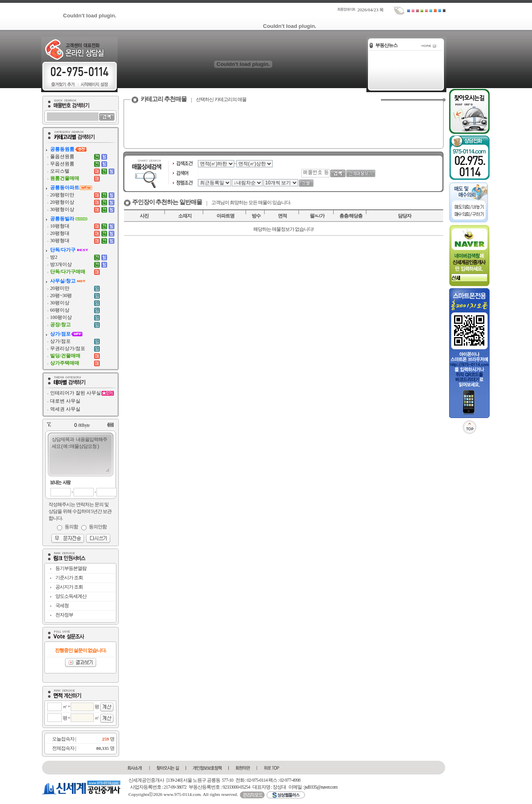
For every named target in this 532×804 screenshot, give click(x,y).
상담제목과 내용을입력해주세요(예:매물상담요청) (80, 454)
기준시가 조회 (69, 578)
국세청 (62, 606)
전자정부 (64, 615)
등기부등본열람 (71, 568)
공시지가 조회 (69, 587)
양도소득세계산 (71, 596)
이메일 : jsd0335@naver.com (313, 787)
